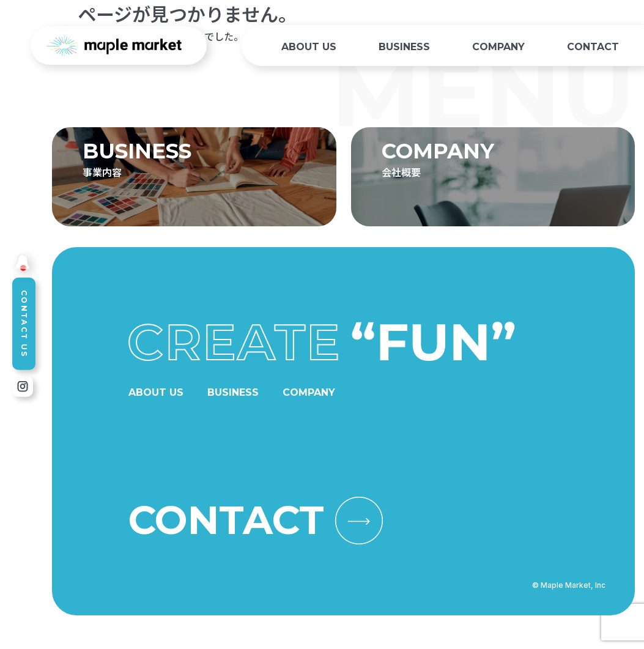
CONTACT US (24, 324)
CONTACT (593, 47)
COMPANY (498, 47)
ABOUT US (309, 47)
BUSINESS (404, 47)
